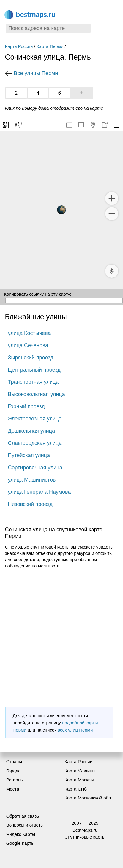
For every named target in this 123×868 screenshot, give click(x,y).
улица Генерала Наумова (40, 492)
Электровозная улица (35, 419)
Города (14, 771)
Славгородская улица (35, 443)
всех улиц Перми (75, 730)
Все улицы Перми (36, 73)
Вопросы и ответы (25, 825)
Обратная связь (23, 816)
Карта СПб (76, 789)
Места (13, 789)
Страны (14, 761)
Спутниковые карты (85, 837)
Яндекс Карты (21, 834)
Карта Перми (50, 46)
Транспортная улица (33, 382)
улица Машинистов (32, 480)
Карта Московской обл (88, 798)
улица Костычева (29, 333)
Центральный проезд (34, 370)
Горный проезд (26, 406)
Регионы (15, 780)
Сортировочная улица (35, 468)
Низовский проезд (30, 504)
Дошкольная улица (32, 431)
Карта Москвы (79, 780)
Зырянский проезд (31, 358)
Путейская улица (29, 455)
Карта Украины (80, 771)
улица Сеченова (28, 345)
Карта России (19, 46)
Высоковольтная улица (37, 394)
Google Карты (20, 843)
